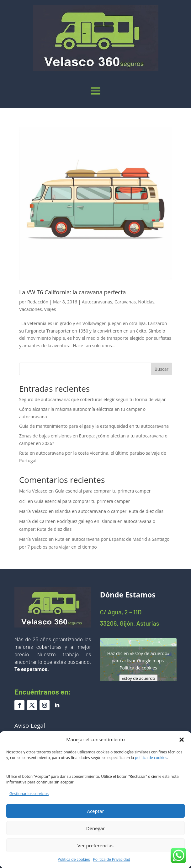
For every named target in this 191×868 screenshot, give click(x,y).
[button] (182, 740)
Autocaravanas (97, 302)
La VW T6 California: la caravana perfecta (72, 292)
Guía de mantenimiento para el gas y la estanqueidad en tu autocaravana (94, 426)
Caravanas (125, 302)
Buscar (162, 369)
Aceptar (95, 811)
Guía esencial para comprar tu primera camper (103, 491)
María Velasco (33, 491)
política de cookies (151, 758)
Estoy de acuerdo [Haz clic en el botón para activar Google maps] (138, 678)
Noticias (146, 302)
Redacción (38, 302)
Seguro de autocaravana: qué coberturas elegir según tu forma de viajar (93, 399)
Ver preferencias (95, 845)
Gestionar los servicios (29, 794)
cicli (23, 501)
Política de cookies (74, 859)
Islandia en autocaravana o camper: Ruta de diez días (109, 511)
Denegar (96, 828)
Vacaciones (30, 309)
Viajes (50, 309)
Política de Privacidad (112, 859)
